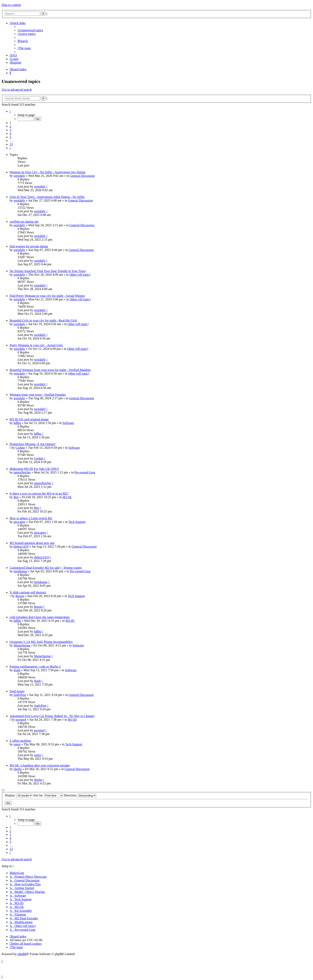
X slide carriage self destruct (28, 592)
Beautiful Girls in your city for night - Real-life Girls (43, 320)
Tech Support (77, 522)
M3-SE (67, 497)
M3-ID (70, 621)
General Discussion (82, 176)
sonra (17, 744)
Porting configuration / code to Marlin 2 (35, 667)
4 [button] (10, 133)
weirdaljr (19, 176)
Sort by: (48, 795)
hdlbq (17, 423)
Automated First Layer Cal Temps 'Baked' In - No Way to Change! (52, 716)
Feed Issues (17, 691)
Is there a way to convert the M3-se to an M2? (39, 493)
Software (68, 423)
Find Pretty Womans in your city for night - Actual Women (47, 296)
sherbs (18, 769)
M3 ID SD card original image (29, 419)
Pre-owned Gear (85, 472)
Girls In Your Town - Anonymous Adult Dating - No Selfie (47, 197)
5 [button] (10, 137)
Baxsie (20, 596)
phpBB (22, 954)
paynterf (21, 720)
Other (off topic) (80, 275)
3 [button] (10, 130)
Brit (16, 497)
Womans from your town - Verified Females (38, 395)
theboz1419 (21, 547)
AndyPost (20, 695)
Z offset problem (20, 741)
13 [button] (11, 144)
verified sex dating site (24, 222)
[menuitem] (30, 30)
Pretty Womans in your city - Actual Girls (36, 345)
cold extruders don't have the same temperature (40, 617)
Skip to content (11, 5)
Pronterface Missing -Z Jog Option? (33, 444)
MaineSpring (22, 645)
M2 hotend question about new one (32, 543)
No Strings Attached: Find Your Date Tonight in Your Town (48, 271)
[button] (10, 111)
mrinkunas (20, 571)
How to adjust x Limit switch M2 (31, 518)
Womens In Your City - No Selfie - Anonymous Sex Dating (48, 172)
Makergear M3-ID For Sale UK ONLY (34, 469)
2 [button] (10, 126)
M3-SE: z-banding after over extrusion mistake (40, 765)
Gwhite (20, 448)
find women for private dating (29, 246)
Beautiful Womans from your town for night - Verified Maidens (50, 370)
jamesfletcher (22, 472)
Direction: (80, 795)
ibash (17, 670)
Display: (19, 795)
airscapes (19, 522)
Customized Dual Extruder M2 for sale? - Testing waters (46, 568)
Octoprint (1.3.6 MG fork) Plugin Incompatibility (41, 642)
